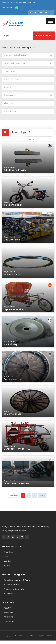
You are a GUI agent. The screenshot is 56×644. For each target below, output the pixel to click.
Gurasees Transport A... (18, 450)
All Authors (8, 613)
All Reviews (8, 617)
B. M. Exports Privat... (16, 171)
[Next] (42, 496)
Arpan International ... (16, 310)
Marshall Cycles (13, 276)
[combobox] (28, 63)
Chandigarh (9, 552)
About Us (8, 608)
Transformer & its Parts (14, 589)
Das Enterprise (13, 241)
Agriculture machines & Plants (17, 580)
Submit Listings (44, 36)
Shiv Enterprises (13, 415)
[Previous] (14, 496)
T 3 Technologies (14, 206)
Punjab (7, 566)
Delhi (6, 557)
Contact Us (9, 622)
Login (7, 36)
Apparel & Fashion (12, 585)
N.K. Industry (12, 345)
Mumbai (7, 561)
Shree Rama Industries (17, 485)
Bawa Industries (14, 380)
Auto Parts (8, 594)
